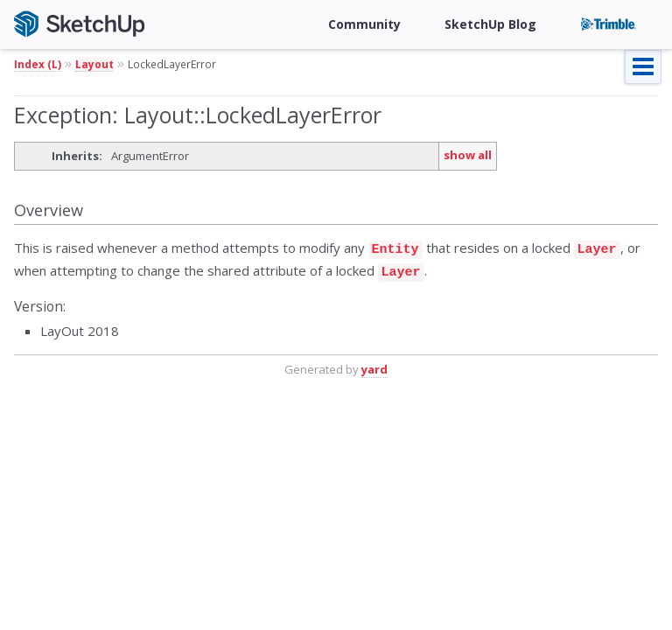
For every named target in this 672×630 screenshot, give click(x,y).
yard (374, 364)
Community (364, 24)
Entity (395, 248)
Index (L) (38, 64)
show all (468, 155)
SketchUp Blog (490, 24)
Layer (597, 248)
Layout (94, 64)
